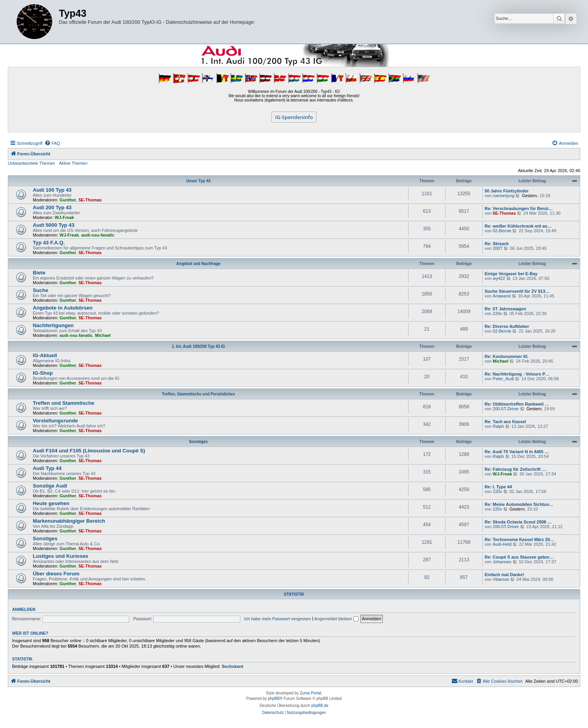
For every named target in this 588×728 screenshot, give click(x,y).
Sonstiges (199, 442)
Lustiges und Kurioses (60, 556)
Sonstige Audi (50, 486)
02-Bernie (502, 231)
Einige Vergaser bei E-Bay (511, 274)
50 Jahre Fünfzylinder (507, 191)
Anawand (502, 296)
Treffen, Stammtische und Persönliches (198, 394)
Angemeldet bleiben (336, 619)
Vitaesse (501, 579)
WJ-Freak (64, 217)
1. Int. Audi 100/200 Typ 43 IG (198, 346)
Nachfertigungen (53, 325)
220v (497, 313)
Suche (41, 290)
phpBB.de (320, 706)
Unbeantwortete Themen (31, 163)
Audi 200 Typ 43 (52, 207)
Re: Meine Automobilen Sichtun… (519, 504)
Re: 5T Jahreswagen (505, 309)
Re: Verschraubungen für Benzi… (519, 208)
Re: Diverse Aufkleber (507, 326)
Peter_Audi (503, 379)
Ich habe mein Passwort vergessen (278, 619)
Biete (39, 273)
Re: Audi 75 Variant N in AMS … (517, 452)
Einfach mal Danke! (504, 575)
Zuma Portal (311, 693)
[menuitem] (52, 143)
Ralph (498, 426)
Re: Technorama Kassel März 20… (519, 539)
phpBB (274, 699)
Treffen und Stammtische (64, 403)
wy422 (499, 278)
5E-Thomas (90, 200)
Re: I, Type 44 (498, 487)
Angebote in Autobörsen (63, 308)
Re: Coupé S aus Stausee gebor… (519, 557)
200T (498, 248)
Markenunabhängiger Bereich (69, 521)
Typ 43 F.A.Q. (49, 243)
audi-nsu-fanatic (98, 235)
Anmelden (24, 609)
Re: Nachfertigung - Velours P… (517, 374)
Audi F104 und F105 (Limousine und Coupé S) (89, 451)
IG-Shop (43, 373)
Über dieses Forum (56, 574)
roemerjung (504, 196)
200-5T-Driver (506, 409)
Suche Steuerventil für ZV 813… (517, 291)
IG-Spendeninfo (294, 117)
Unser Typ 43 (198, 181)
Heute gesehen (51, 503)
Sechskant (232, 666)
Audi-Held (502, 544)
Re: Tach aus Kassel (505, 422)
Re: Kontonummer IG (506, 356)
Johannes (502, 562)
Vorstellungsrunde (55, 421)
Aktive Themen (73, 163)
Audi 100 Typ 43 (52, 190)
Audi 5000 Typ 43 (54, 225)
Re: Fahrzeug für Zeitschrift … (515, 469)
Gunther (68, 200)
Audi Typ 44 (47, 468)
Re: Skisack (497, 244)
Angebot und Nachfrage (198, 264)
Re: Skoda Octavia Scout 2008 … (518, 522)
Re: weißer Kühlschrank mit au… (518, 226)
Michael (103, 335)
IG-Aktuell (45, 355)
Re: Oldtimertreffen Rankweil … (517, 404)
